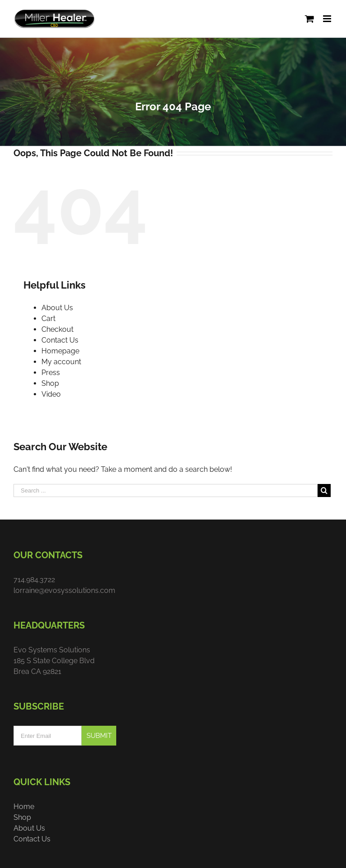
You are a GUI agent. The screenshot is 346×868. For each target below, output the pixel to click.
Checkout (57, 329)
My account (61, 362)
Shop (50, 383)
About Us (57, 308)
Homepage (60, 351)
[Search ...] (166, 491)
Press (51, 373)
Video (51, 394)
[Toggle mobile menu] (328, 19)
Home (24, 807)
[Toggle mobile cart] (310, 19)
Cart (48, 319)
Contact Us (60, 340)
